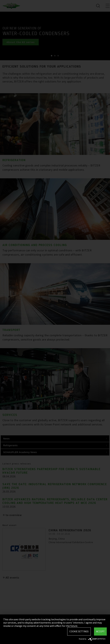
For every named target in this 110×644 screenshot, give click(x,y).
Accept (100, 631)
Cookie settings (79, 631)
